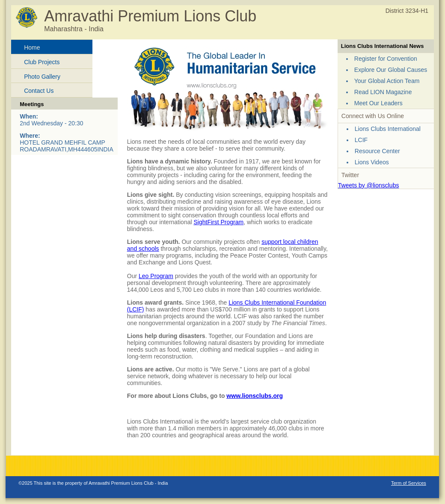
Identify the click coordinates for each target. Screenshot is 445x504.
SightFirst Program (218, 222)
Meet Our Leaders (378, 103)
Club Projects (42, 62)
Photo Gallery (42, 77)
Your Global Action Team (387, 81)
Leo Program (156, 276)
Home (32, 47)
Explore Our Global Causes (391, 70)
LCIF (361, 140)
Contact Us (39, 91)
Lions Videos (372, 162)
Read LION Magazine (383, 92)
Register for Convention (386, 59)
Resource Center (377, 151)
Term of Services (409, 483)
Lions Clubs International (388, 129)
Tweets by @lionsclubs (369, 185)
